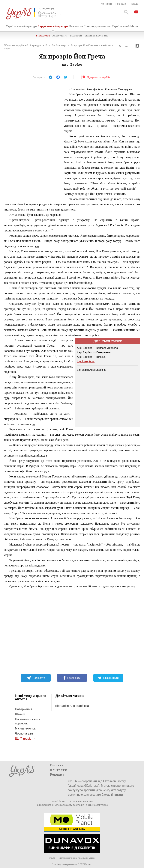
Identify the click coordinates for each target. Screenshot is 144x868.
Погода (134, 4)
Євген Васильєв (84, 802)
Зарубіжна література (53, 28)
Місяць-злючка (25, 728)
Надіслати (36, 678)
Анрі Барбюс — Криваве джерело (97, 348)
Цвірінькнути (108, 678)
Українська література (22, 26)
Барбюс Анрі (59, 45)
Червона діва (24, 733)
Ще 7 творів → (25, 739)
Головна (57, 765)
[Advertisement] (32, 143)
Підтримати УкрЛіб (96, 77)
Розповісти (72, 678)
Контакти (106, 4)
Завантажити (137, 46)
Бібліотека (43, 36)
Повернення (24, 709)
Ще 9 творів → (86, 361)
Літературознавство (97, 26)
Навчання (76, 26)
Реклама (121, 4)
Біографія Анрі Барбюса (92, 370)
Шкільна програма (96, 36)
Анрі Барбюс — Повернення (94, 352)
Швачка (20, 714)
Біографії (76, 36)
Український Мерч (125, 26)
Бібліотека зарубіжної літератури (22, 45)
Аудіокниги (60, 36)
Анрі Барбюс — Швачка (91, 357)
